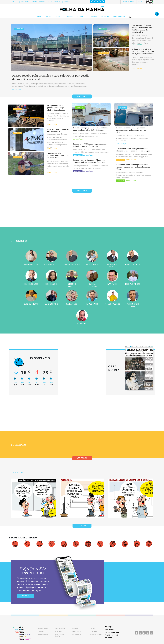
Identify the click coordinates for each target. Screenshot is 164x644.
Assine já (26, 596)
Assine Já (15, 2)
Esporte (70, 17)
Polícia (49, 17)
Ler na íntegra (17, 89)
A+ (139, 2)
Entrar (67, 2)
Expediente (25, 2)
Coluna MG (105, 17)
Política (59, 17)
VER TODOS (82, 96)
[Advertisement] (82, 216)
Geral (40, 17)
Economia (81, 17)
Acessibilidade (128, 2)
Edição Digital (119, 17)
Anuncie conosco (39, 2)
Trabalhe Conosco (55, 2)
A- (142, 2)
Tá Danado (93, 17)
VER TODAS (82, 526)
